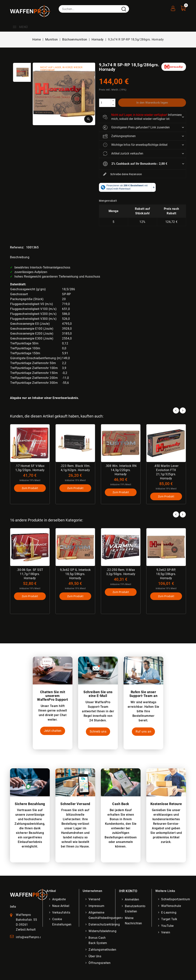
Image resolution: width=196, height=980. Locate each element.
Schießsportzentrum (176, 899)
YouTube (167, 926)
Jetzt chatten (53, 731)
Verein (166, 932)
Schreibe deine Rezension (122, 174)
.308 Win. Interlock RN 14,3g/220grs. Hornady (121, 470)
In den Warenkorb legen (152, 103)
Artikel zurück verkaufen (123, 154)
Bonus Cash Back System (98, 940)
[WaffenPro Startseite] (29, 895)
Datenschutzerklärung (104, 924)
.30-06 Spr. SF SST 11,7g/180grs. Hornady (30, 574)
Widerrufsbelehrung (102, 931)
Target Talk (169, 919)
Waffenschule (171, 906)
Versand (94, 899)
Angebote (59, 899)
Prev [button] (176, 514)
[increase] (113, 101)
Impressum (96, 906)
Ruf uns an (143, 731)
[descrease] (113, 105)
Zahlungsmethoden (102, 950)
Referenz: (17, 247)
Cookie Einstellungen (62, 922)
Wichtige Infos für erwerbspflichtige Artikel (135, 145)
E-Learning (169, 913)
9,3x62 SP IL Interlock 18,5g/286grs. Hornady (75, 574)
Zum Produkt (30, 488)
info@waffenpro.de (30, 937)
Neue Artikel (61, 906)
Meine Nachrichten (133, 921)
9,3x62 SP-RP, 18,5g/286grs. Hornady (166, 574)
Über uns (95, 956)
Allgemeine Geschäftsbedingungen (105, 915)
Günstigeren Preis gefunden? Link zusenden (136, 127)
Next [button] (183, 514)
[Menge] (105, 103)
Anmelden (132, 899)
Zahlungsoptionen (119, 136)
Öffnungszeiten (100, 963)
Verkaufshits (61, 913)
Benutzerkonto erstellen (135, 909)
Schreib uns (98, 731)
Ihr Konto (128, 891)
